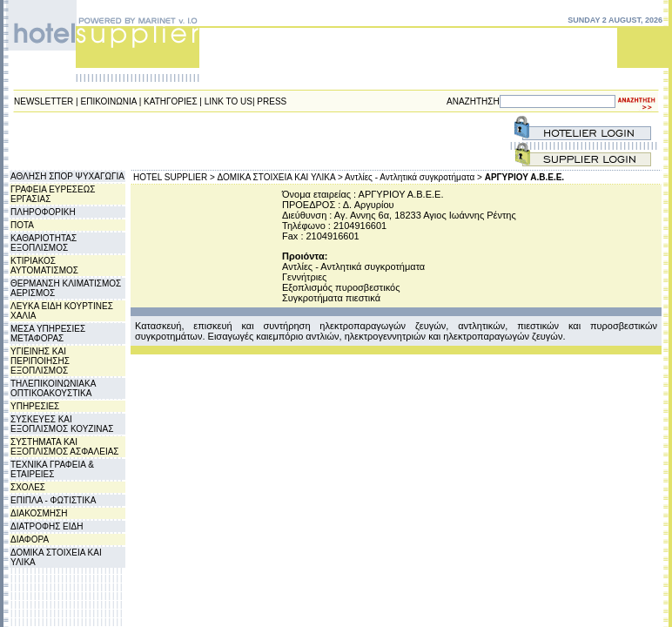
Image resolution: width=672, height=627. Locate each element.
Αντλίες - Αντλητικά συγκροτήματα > (413, 177)
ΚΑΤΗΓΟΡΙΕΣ (171, 101)
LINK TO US (228, 101)
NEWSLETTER (44, 101)
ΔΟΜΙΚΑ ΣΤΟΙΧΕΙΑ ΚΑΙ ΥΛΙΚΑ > (280, 177)
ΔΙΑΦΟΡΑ (30, 539)
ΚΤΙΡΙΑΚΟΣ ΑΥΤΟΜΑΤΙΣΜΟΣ (44, 266)
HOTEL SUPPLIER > (174, 177)
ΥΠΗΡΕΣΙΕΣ (35, 406)
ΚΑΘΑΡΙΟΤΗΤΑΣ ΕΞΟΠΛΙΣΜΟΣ (44, 243)
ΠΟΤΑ (22, 225)
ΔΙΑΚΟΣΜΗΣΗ (39, 513)
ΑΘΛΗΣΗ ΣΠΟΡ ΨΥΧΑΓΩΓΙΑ (67, 176)
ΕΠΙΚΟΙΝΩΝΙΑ (109, 101)
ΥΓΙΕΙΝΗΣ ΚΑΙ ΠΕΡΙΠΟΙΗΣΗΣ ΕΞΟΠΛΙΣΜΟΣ (40, 361)
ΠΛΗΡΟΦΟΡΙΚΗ (43, 212)
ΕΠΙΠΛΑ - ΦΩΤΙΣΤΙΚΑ (53, 500)
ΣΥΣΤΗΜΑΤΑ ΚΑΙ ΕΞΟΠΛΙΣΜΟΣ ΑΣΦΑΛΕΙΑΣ (65, 447)
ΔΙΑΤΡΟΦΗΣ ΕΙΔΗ (47, 526)
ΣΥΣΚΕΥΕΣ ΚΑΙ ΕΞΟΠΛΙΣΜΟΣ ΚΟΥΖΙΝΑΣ (62, 424)
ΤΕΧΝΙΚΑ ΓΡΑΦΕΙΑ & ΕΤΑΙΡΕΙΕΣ (52, 469)
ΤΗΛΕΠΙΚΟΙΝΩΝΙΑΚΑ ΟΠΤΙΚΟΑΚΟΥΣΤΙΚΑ (53, 388)
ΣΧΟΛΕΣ (28, 487)
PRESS (272, 101)
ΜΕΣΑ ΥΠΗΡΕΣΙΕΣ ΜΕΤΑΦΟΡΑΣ (48, 334)
